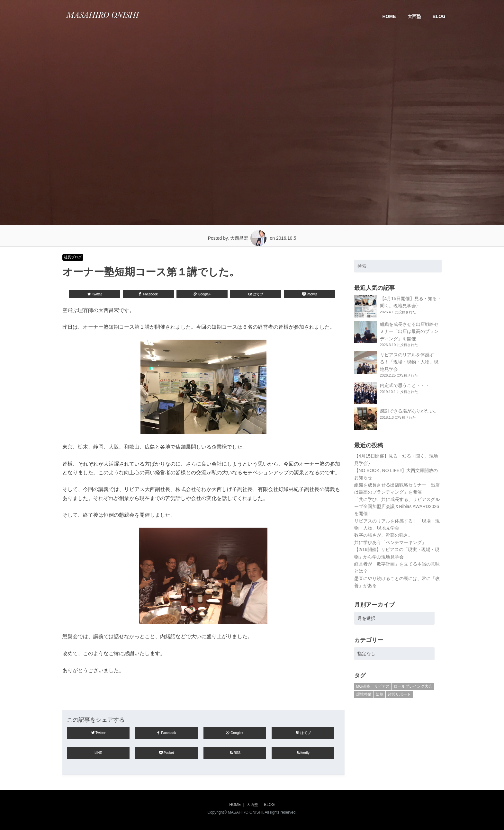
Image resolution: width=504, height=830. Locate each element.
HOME (389, 16)
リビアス (382, 686)
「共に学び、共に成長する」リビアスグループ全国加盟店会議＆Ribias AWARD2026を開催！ (397, 507)
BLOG (439, 16)
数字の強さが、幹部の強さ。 (383, 535)
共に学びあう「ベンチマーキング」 (390, 542)
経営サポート (399, 694)
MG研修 (363, 686)
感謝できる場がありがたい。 (409, 411)
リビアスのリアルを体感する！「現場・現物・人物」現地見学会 (409, 362)
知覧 (380, 694)
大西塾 (414, 16)
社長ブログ (73, 257)
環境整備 (364, 694)
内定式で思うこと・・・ (405, 385)
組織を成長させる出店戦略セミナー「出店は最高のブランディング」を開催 (409, 331)
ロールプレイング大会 (413, 686)
